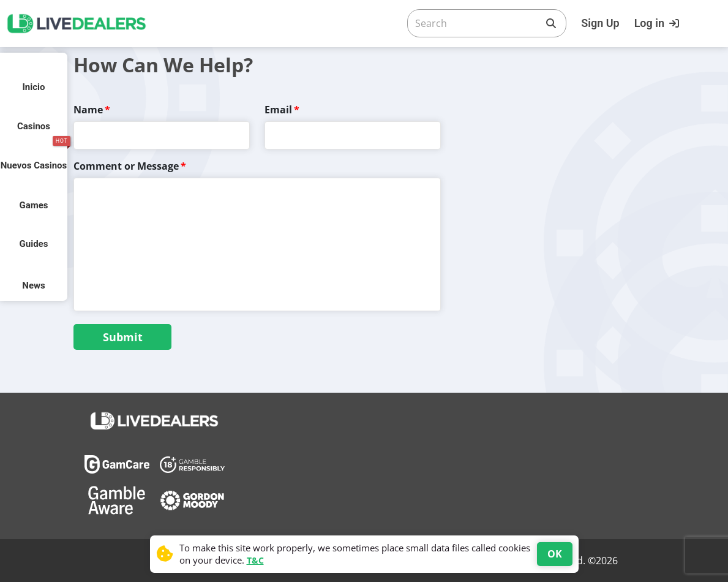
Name (88, 110)
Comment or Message (126, 166)
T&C (255, 560)
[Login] (658, 23)
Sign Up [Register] (600, 23)
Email (278, 110)
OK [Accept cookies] (555, 554)
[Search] (477, 23)
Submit (123, 337)
